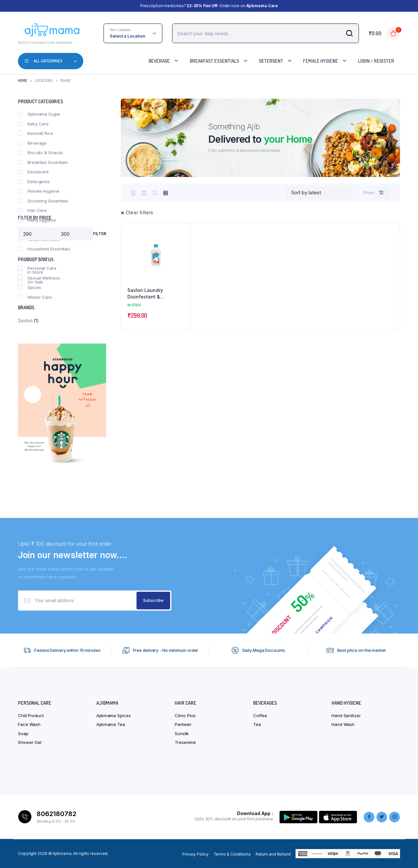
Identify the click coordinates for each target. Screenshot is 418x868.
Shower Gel (30, 742)
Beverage (159, 61)
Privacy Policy (195, 854)
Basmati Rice (36, 133)
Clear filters (140, 212)
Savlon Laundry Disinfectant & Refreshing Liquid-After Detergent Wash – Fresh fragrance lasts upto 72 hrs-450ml (155, 294)
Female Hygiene (321, 61)
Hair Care (32, 210)
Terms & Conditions (232, 854)
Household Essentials (44, 249)
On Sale (31, 282)
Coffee (260, 715)
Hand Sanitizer (346, 715)
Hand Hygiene (37, 220)
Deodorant (33, 172)
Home (23, 80)
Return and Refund (273, 854)
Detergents (34, 182)
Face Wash (29, 724)
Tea (257, 724)
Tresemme (185, 742)
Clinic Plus (185, 715)
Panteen (183, 724)
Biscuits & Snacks (40, 153)
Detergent (271, 61)
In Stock (31, 272)
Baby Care (33, 124)
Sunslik (182, 733)
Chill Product (31, 715)
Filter (100, 234)
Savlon (25, 321)
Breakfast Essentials (214, 61)
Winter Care (35, 297)
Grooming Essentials (43, 201)
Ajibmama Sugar (39, 114)
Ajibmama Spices (114, 715)
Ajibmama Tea (111, 724)
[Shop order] (319, 193)
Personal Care (37, 268)
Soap (23, 733)
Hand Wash (343, 724)
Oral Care (32, 259)
